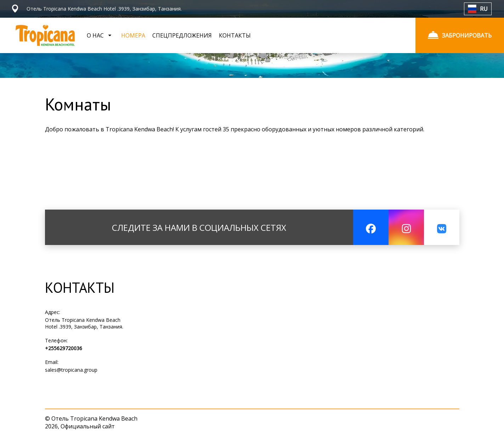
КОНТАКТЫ (235, 35)
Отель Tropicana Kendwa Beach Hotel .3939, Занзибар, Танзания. (84, 323)
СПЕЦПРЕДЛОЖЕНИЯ (182, 35)
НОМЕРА (133, 35)
